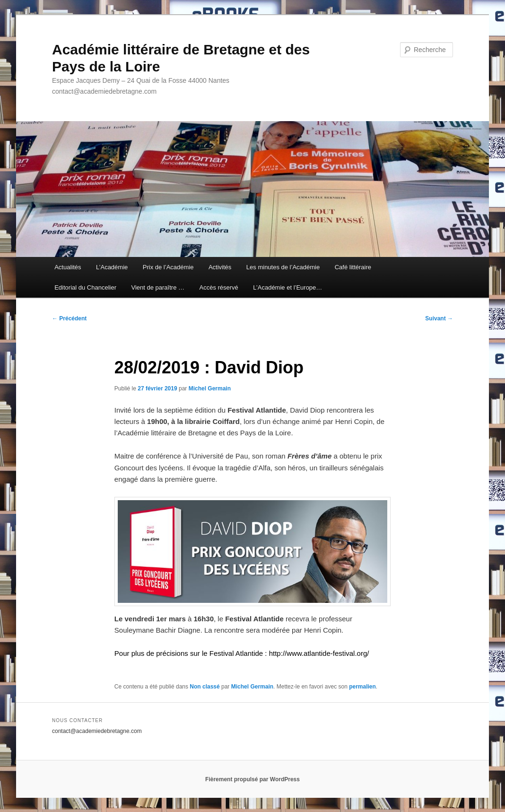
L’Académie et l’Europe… (287, 287)
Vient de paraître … (158, 287)
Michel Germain (210, 388)
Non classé (205, 687)
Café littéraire (353, 267)
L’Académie (112, 267)
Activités (220, 267)
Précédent (69, 318)
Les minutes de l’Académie (283, 267)
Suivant (439, 318)
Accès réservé (218, 287)
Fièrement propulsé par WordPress (252, 779)
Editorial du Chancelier (85, 287)
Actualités (68, 267)
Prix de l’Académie (168, 267)
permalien (362, 687)
